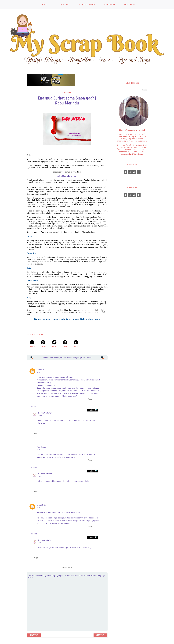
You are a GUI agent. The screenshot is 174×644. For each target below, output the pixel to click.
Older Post (100, 635)
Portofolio (130, 4)
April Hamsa (41, 447)
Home (44, 4)
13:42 (40, 415)
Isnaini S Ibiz (42, 505)
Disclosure (110, 4)
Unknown (40, 370)
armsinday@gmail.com (133, 154)
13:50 (40, 543)
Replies (34, 407)
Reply (90, 399)
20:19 (39, 372)
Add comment (67, 567)
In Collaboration (87, 4)
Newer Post (34, 635)
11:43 (39, 449)
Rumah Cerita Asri (45, 413)
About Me (64, 4)
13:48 (40, 476)
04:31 (39, 507)
